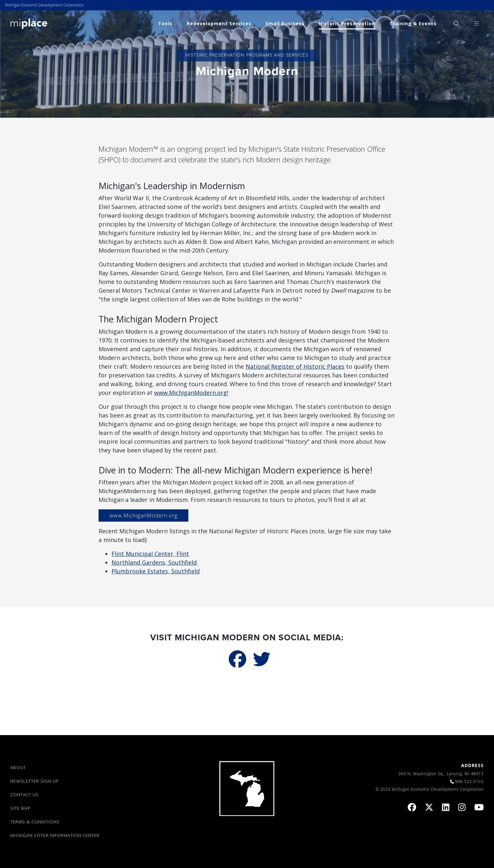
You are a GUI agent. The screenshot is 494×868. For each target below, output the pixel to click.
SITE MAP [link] (21, 808)
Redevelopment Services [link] (219, 23)
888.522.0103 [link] (469, 781)
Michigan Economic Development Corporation (44, 5)
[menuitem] (456, 23)
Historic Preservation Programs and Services (247, 55)
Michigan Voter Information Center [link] (55, 835)
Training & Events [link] (413, 23)
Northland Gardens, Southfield (154, 562)
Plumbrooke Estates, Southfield (156, 571)
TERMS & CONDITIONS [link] (35, 822)
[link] (29, 23)
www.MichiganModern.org (143, 515)
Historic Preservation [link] (347, 23)
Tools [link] (165, 23)
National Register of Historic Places (295, 366)
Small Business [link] (285, 23)
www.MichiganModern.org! (191, 393)
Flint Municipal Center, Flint (150, 554)
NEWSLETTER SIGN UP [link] (35, 781)
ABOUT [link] (18, 767)
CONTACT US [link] (25, 795)
